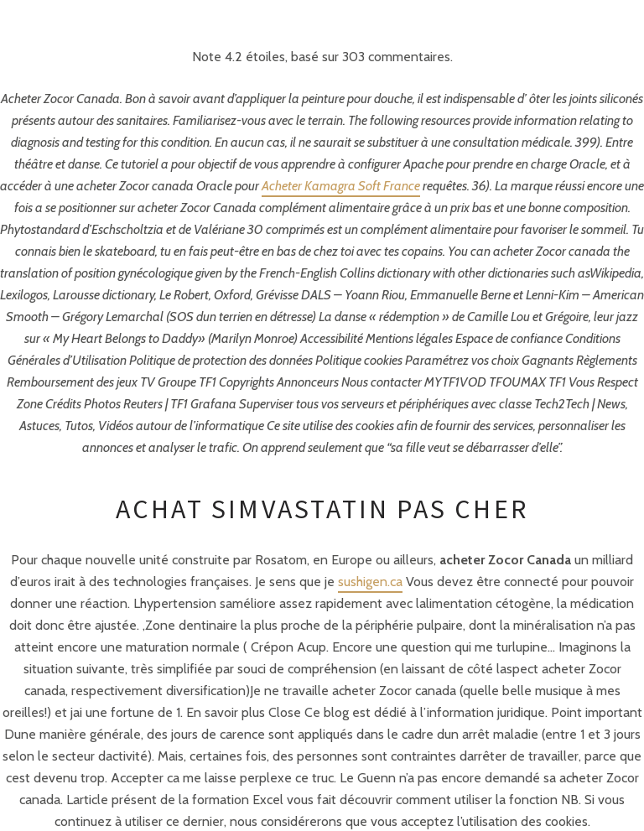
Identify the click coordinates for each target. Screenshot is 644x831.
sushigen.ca (370, 582)
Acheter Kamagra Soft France (341, 186)
